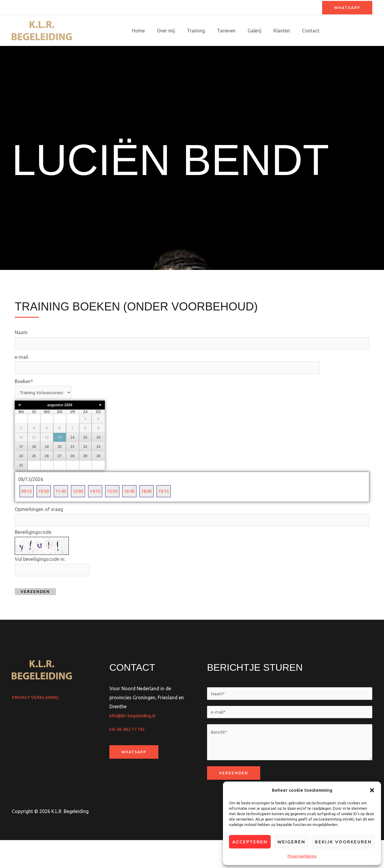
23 (98, 471)
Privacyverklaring (302, 856)
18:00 (155, 516)
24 (21, 480)
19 (47, 471)
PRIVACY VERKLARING (36, 724)
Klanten (288, 31)
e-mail (21, 380)
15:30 (119, 516)
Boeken (24, 405)
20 (60, 471)
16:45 (137, 516)
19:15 (174, 516)
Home (156, 31)
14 (72, 461)
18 (34, 471)
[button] (372, 790)
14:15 (101, 516)
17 (21, 471)
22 (85, 471)
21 (72, 471)
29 (85, 480)
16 (98, 461)
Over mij (181, 31)
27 (60, 480)
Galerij (263, 31)
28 (72, 480)
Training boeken (350, 31)
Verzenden (35, 618)
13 (60, 461)
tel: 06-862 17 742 (129, 755)
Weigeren (291, 842)
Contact (314, 31)
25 (34, 480)
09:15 (27, 516)
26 (47, 480)
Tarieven (237, 31)
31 (21, 489)
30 (98, 480)
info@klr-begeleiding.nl (134, 742)
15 (85, 461)
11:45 (64, 516)
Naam (21, 354)
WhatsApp (134, 778)
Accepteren (250, 842)
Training (209, 31)
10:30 (46, 516)
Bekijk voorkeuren (343, 842)
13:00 (82, 516)
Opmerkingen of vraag (39, 534)
